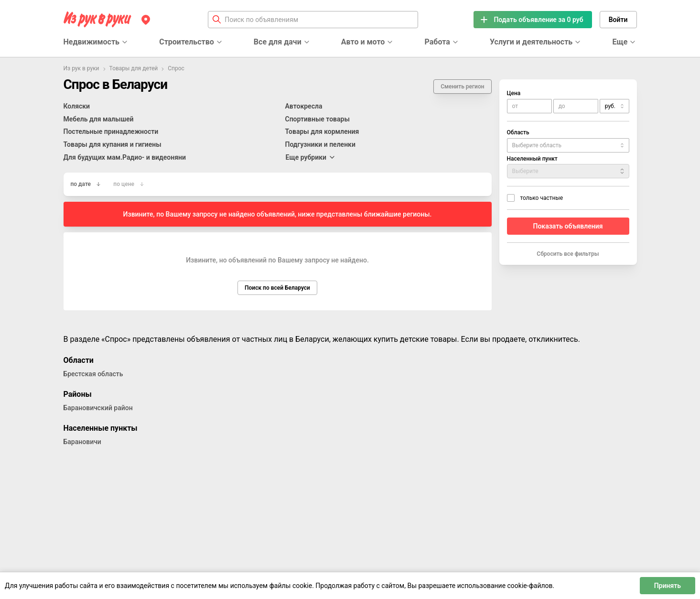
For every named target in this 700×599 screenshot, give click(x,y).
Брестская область (93, 374)
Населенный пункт (532, 159)
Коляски (77, 106)
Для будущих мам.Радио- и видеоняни (125, 157)
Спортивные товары (318, 119)
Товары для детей (134, 68)
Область (518, 132)
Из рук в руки (81, 68)
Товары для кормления (322, 131)
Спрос (176, 68)
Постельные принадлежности (111, 131)
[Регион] (146, 20)
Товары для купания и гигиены (113, 144)
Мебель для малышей (99, 119)
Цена (514, 93)
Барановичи (82, 442)
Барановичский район (98, 408)
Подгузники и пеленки (320, 144)
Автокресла (304, 106)
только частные (542, 198)
